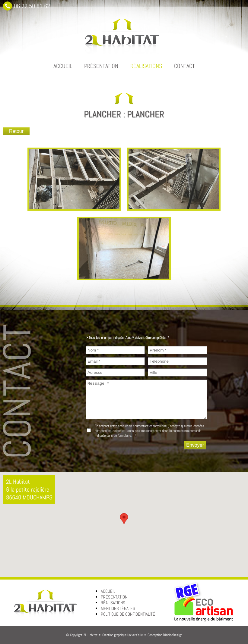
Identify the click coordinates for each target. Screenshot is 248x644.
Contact (184, 66)
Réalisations (146, 66)
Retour (16, 131)
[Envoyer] (195, 445)
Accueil (63, 66)
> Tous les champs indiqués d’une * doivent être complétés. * (127, 338)
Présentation (101, 66)
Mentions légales (118, 608)
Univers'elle (135, 635)
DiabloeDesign (173, 635)
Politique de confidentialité (128, 614)
